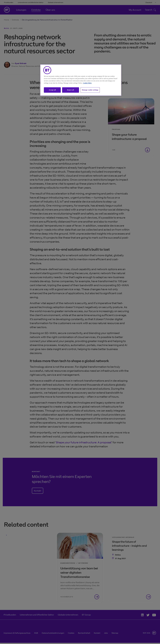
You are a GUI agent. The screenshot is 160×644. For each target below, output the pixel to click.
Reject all (70, 90)
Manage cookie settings (90, 90)
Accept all (52, 90)
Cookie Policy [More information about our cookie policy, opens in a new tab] (87, 83)
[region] (81, 80)
